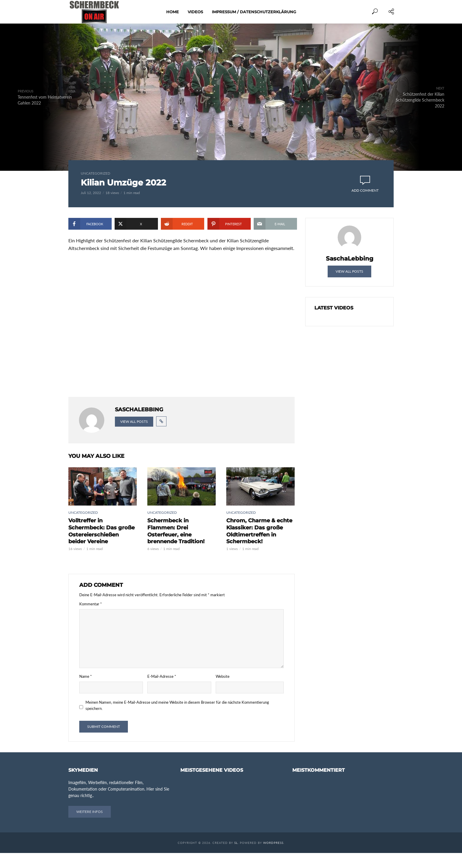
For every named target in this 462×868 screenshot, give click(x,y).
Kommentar (91, 619)
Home (173, 12)
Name (86, 691)
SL (236, 858)
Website (223, 691)
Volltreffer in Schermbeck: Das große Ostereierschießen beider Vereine (100, 547)
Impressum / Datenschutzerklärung (254, 12)
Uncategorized (95, 173)
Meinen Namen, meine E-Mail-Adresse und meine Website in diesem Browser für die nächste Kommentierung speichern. (177, 721)
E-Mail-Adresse (162, 691)
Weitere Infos (90, 827)
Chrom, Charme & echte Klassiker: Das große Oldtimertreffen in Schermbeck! (256, 547)
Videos (195, 12)
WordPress (273, 858)
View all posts (134, 439)
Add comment (365, 190)
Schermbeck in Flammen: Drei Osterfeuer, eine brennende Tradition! (179, 544)
